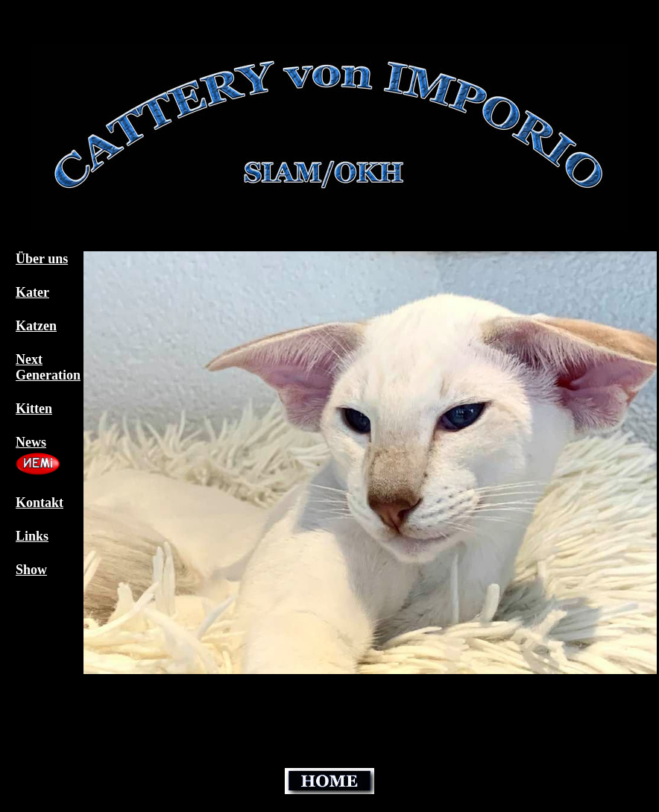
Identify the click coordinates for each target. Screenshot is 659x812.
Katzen (36, 326)
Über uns (42, 259)
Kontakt (40, 503)
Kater (32, 292)
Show (31, 570)
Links (32, 536)
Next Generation (48, 367)
